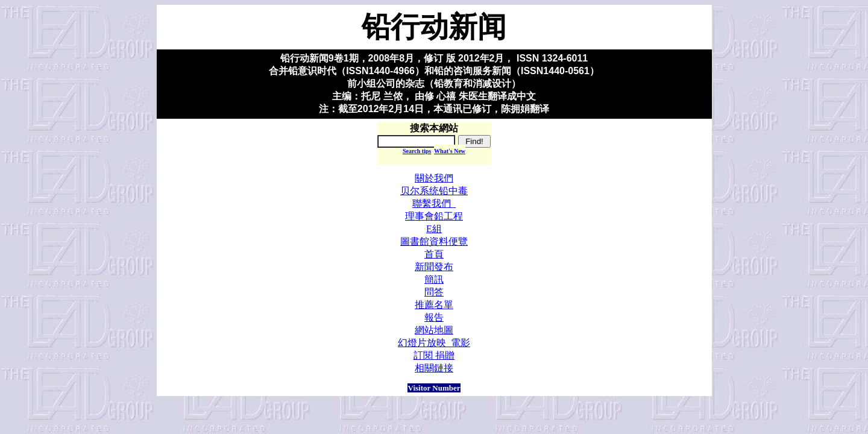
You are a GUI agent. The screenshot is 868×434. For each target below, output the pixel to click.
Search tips (417, 151)
